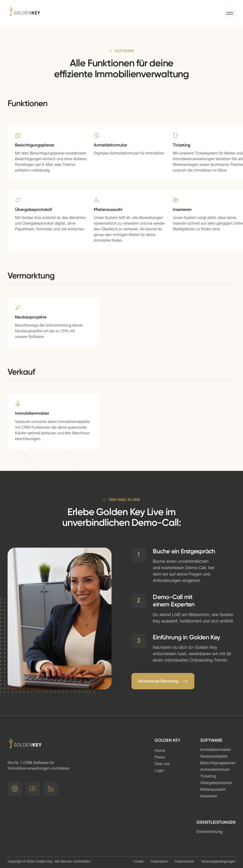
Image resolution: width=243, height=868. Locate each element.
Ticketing (208, 777)
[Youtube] (33, 789)
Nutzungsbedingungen (218, 862)
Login (159, 771)
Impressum (159, 862)
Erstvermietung (209, 832)
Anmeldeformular (215, 770)
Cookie (138, 862)
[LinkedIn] (51, 789)
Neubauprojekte (214, 757)
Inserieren (209, 797)
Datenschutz (185, 862)
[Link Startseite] (25, 13)
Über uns (162, 764)
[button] (230, 13)
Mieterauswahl (213, 790)
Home (160, 751)
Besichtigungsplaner (218, 763)
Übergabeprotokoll (216, 783)
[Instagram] (15, 789)
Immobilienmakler (216, 750)
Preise (160, 758)
